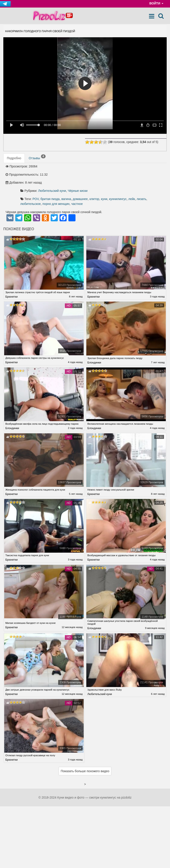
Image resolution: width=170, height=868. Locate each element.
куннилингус (78, 179)
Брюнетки (11, 278)
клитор (143, 175)
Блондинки (94, 344)
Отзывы (37, 157)
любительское (118, 179)
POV (84, 175)
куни (153, 175)
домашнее (129, 175)
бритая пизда (99, 175)
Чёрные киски (127, 166)
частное (75, 184)
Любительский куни (101, 166)
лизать (102, 179)
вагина (115, 175)
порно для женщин (144, 179)
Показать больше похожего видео (85, 755)
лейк (92, 179)
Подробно (14, 158)
